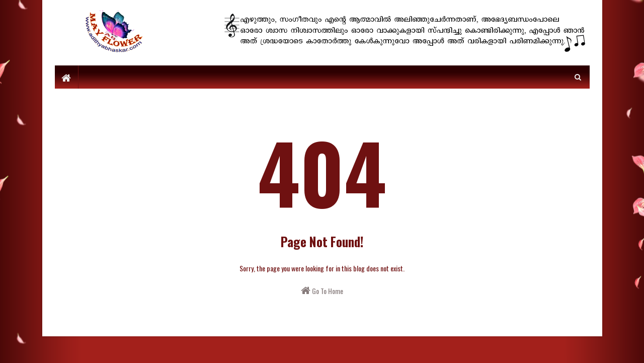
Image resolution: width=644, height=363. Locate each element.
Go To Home (322, 291)
